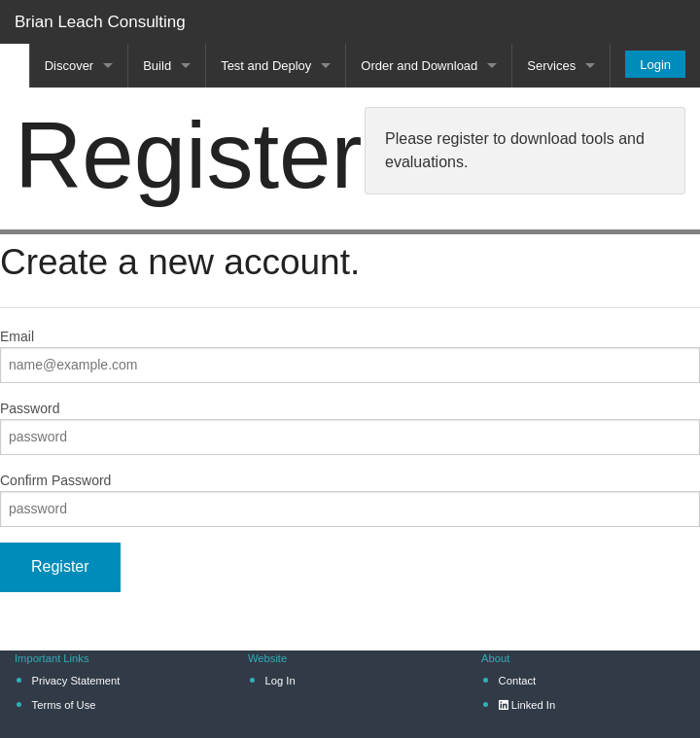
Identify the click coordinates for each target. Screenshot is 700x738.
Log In (280, 681)
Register (60, 566)
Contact (518, 681)
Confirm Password (55, 480)
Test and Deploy (266, 66)
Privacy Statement (76, 681)
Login (655, 65)
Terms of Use (64, 705)
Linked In (527, 705)
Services (551, 66)
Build (157, 66)
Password (30, 408)
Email (17, 336)
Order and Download (419, 66)
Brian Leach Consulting (100, 22)
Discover (70, 66)
